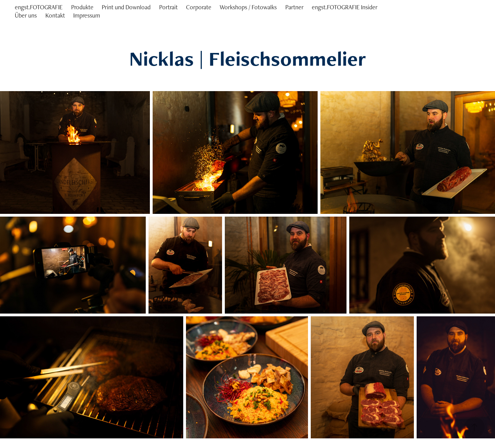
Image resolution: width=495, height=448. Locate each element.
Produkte (82, 7)
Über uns (26, 15)
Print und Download (126, 7)
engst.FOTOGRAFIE (39, 7)
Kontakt (55, 15)
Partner (294, 7)
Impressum (87, 15)
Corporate (199, 7)
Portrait (168, 7)
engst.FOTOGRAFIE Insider (345, 7)
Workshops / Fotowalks (248, 7)
